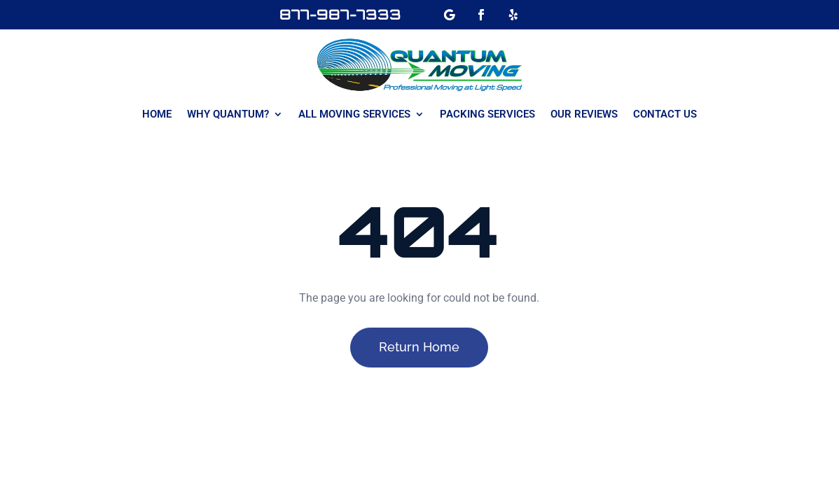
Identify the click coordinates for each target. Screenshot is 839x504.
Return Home (419, 347)
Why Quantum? (228, 115)
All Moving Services (354, 115)
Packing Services (487, 115)
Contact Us (665, 115)
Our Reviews (584, 115)
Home (157, 115)
